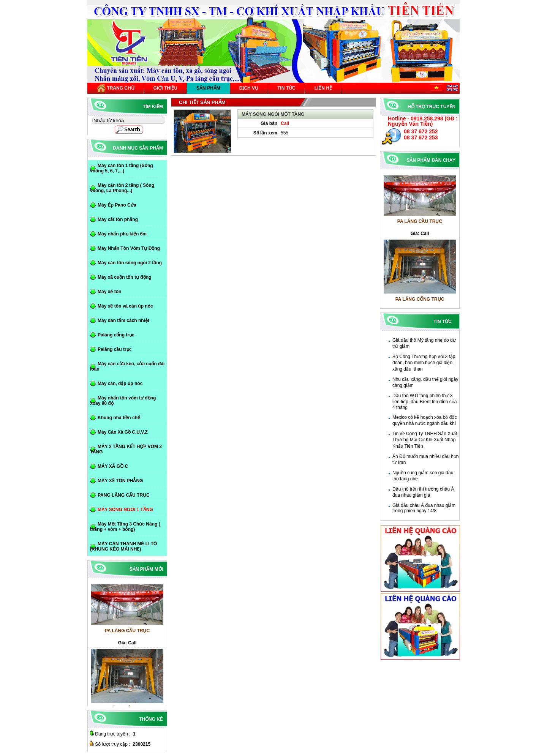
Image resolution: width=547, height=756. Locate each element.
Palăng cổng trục (116, 335)
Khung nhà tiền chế (119, 418)
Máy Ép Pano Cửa (117, 205)
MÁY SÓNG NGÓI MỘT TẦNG (273, 114)
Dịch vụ (249, 88)
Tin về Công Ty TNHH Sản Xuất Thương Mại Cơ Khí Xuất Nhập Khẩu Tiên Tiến (425, 440)
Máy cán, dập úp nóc (120, 384)
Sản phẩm (208, 88)
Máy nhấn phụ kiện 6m (122, 234)
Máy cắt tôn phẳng (118, 219)
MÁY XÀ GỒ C (113, 466)
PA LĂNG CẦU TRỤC (420, 224)
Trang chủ (116, 88)
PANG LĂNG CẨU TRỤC (124, 495)
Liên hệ (323, 88)
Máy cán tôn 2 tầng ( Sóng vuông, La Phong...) (122, 188)
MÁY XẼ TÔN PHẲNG (120, 481)
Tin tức (286, 88)
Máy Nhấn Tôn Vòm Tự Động (129, 248)
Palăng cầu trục (115, 349)
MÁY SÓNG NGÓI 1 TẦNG (125, 510)
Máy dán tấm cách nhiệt (123, 320)
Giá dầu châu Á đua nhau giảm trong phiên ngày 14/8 (424, 508)
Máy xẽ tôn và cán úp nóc (125, 306)
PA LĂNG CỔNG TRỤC (420, 301)
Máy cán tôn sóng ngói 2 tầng (130, 263)
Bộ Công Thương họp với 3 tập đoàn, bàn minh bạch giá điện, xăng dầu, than (424, 363)
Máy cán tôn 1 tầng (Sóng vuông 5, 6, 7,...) (122, 168)
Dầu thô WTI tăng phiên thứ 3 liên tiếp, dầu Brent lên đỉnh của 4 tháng (424, 402)
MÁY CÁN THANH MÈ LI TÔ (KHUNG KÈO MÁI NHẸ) (123, 546)
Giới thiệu (165, 88)
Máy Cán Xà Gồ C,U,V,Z (123, 432)
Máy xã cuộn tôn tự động (124, 277)
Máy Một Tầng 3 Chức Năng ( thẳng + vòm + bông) (125, 527)
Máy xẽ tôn (109, 292)
